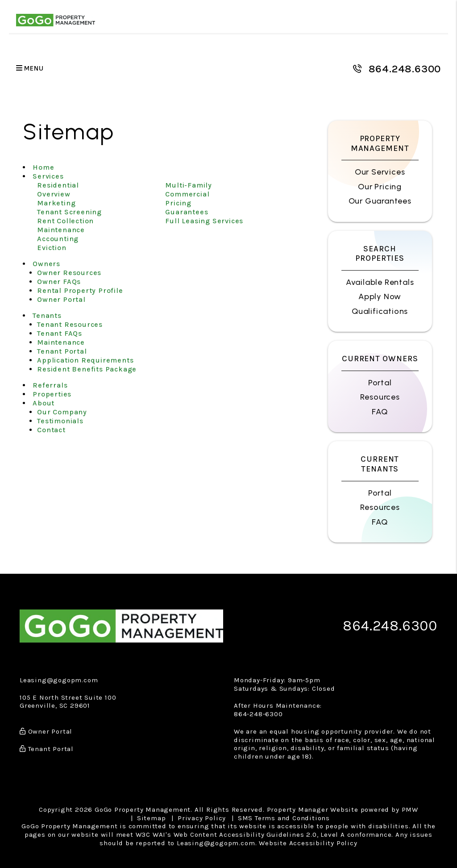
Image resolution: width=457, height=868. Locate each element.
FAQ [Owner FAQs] (380, 412)
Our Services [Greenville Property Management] (380, 172)
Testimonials (60, 421)
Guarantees (187, 212)
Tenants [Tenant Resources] (47, 315)
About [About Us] (44, 403)
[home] (56, 20)
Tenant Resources (70, 324)
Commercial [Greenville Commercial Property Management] (187, 194)
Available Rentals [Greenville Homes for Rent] (380, 282)
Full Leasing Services (204, 221)
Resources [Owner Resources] (380, 397)
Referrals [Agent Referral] (50, 385)
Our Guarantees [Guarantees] (380, 201)
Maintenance (61, 230)
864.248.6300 (405, 69)
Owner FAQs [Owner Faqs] (59, 282)
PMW (410, 810)
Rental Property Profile (80, 290)
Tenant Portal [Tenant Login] (62, 351)
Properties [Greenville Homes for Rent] (52, 394)
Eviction (52, 248)
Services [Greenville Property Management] (48, 176)
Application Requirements (85, 360)
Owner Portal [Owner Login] (61, 299)
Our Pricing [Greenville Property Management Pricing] (380, 187)
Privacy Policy (202, 818)
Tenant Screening (69, 212)
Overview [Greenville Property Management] (54, 194)
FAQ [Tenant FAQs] (380, 522)
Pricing (178, 203)
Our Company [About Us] (62, 412)
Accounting (58, 239)
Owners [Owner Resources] (46, 264)
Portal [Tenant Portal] (380, 493)
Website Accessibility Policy (308, 843)
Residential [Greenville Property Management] (58, 185)
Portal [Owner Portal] (380, 383)
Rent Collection (65, 221)
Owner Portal (46, 731)
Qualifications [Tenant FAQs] (380, 311)
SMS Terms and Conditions (284, 818)
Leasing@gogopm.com (59, 680)
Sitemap (152, 818)
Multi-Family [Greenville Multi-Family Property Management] (189, 185)
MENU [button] (30, 69)
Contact (51, 430)
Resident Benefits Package (87, 369)
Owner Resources (69, 273)
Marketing (56, 203)
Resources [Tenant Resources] (380, 507)
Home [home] (43, 167)
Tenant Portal (47, 749)
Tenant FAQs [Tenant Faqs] (60, 333)
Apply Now (380, 296)
